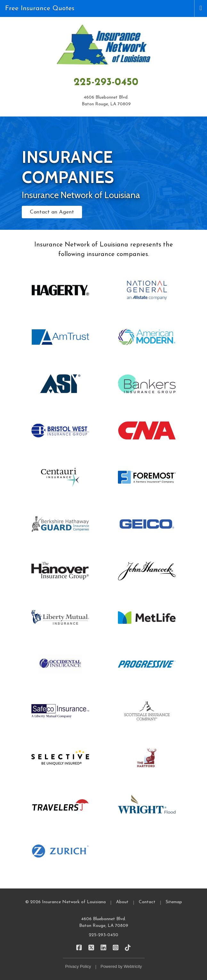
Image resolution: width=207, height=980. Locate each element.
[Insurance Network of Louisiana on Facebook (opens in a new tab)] (79, 948)
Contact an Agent (52, 212)
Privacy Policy (78, 966)
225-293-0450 (106, 83)
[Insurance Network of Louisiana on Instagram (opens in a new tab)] (116, 948)
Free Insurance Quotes (40, 8)
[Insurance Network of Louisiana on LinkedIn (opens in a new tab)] (104, 948)
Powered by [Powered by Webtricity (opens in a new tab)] (121, 966)
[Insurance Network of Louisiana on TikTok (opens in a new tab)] (128, 948)
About (122, 902)
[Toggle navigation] (201, 8)
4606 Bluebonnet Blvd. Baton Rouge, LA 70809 (104, 922)
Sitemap (174, 902)
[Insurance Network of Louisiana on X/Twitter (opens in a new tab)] (91, 948)
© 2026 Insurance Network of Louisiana (66, 902)
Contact (147, 902)
